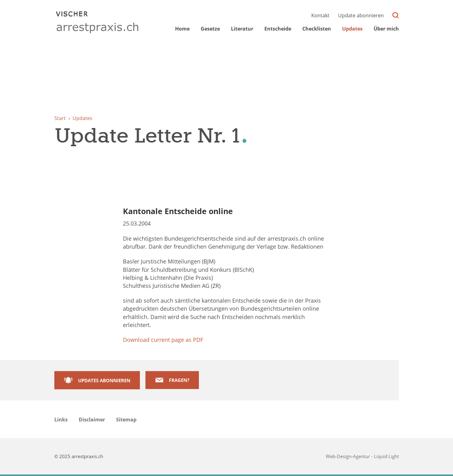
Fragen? (179, 380)
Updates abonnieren (104, 380)
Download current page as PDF (163, 340)
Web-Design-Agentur (348, 456)
